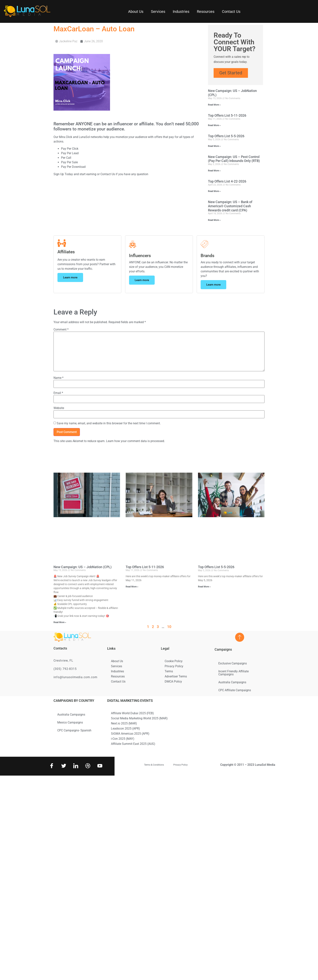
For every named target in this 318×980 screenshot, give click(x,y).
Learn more (70, 277)
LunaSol (85, 137)
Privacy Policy (174, 666)
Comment (61, 330)
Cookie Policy (174, 661)
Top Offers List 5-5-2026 (226, 136)
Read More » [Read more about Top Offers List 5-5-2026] (214, 146)
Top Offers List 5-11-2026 (227, 115)
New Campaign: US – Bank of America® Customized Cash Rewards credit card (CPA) (230, 206)
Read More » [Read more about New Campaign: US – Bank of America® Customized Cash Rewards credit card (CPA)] (214, 220)
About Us (136, 12)
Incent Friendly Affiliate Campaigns (234, 673)
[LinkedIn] (75, 766)
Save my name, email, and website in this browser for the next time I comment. (109, 423)
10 (169, 627)
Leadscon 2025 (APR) (125, 728)
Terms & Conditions (154, 765)
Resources (206, 12)
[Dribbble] (87, 766)
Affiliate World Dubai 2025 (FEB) (132, 713)
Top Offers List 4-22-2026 (227, 181)
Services (158, 12)
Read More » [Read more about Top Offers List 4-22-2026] (214, 191)
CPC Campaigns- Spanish (74, 730)
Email (58, 393)
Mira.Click (66, 137)
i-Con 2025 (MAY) (123, 739)
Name (58, 378)
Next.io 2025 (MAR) (124, 723)
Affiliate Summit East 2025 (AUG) (133, 744)
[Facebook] (51, 766)
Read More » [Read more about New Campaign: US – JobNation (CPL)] (214, 105)
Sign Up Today (63, 174)
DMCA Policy (173, 681)
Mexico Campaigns (70, 722)
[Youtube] (99, 766)
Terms (169, 671)
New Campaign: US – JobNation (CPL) (83, 567)
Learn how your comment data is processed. (135, 441)
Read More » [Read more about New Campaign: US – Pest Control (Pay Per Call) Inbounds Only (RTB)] (214, 171)
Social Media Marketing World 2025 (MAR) (139, 718)
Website (59, 408)
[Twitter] (63, 766)
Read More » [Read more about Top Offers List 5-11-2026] (214, 125)
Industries (181, 12)
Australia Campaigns (232, 682)
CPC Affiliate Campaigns (235, 690)
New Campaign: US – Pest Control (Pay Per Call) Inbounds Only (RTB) (234, 159)
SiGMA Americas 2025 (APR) (130, 734)
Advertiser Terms (176, 676)
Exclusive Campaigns (233, 663)
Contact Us (231, 12)
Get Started (231, 73)
